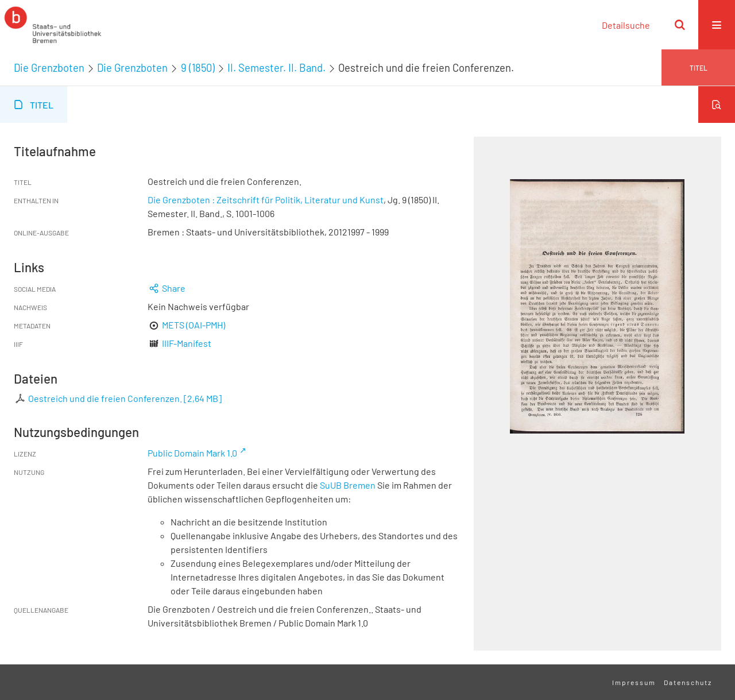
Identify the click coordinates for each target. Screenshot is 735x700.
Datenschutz (688, 682)
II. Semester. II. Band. (276, 68)
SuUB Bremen (348, 485)
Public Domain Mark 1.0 (192, 453)
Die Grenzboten (49, 68)
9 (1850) (198, 68)
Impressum (634, 682)
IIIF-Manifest (187, 343)
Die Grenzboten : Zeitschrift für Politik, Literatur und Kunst (266, 200)
